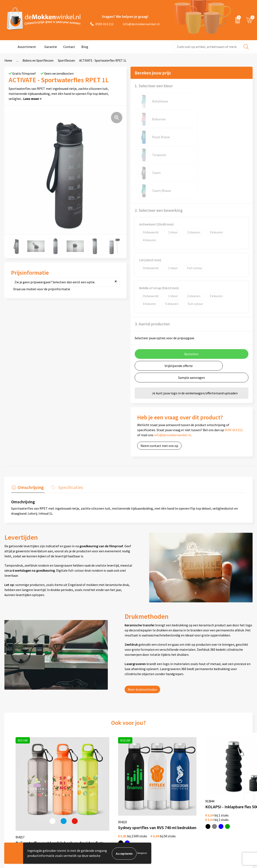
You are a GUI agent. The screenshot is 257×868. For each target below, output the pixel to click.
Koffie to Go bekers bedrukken (181, 811)
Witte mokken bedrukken (178, 791)
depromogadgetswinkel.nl (229, 805)
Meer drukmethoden (142, 617)
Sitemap (69, 811)
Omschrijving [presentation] (30, 415)
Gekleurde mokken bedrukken (181, 798)
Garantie (51, 47)
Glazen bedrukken (172, 805)
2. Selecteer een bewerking (159, 139)
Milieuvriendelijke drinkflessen (181, 818)
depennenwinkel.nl (223, 791)
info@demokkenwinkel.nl (139, 24)
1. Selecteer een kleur (154, 86)
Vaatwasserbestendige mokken (176, 828)
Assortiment (27, 47)
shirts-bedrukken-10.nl (226, 825)
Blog (85, 47)
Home (8, 60)
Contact (69, 47)
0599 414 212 (102, 24)
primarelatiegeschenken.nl (229, 818)
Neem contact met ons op (159, 374)
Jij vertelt (69, 798)
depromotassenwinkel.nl (228, 798)
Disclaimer (119, 805)
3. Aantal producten (152, 252)
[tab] (27, 416)
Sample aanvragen (192, 306)
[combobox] (213, 47)
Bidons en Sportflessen (38, 60)
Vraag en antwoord (76, 805)
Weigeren (142, 853)
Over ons (69, 791)
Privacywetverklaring (126, 798)
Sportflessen (66, 60)
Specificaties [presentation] (69, 415)
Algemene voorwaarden (128, 791)
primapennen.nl (221, 811)
